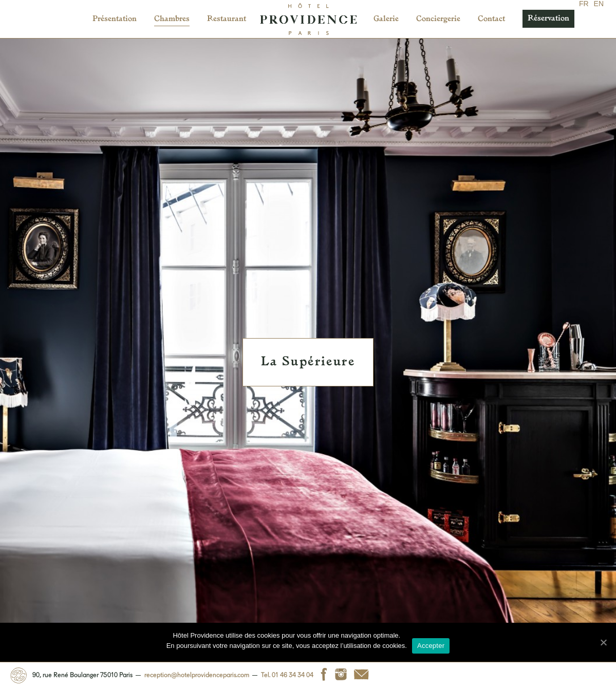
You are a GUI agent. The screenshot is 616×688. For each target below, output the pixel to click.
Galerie (386, 19)
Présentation (115, 19)
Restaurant (227, 19)
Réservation (548, 19)
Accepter (431, 646)
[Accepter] (603, 642)
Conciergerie (438, 19)
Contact (491, 19)
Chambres (172, 19)
